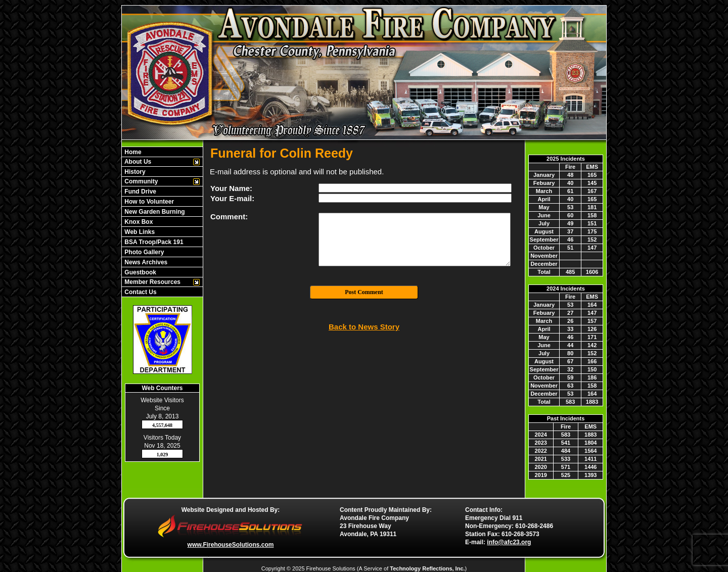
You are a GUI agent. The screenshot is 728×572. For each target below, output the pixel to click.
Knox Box (138, 222)
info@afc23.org (509, 542)
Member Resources (152, 282)
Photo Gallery (143, 252)
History (134, 172)
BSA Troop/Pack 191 (153, 242)
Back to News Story (364, 327)
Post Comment (364, 292)
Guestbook (140, 272)
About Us (137, 162)
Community (140, 181)
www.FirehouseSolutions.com (231, 545)
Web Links (139, 232)
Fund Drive (140, 192)
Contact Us (140, 292)
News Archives (145, 262)
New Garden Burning (154, 212)
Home (132, 152)
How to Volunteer (148, 202)
